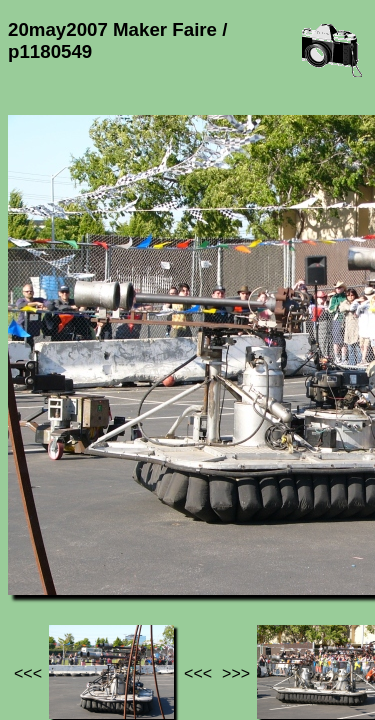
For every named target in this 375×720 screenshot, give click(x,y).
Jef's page (44, 538)
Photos (119, 538)
